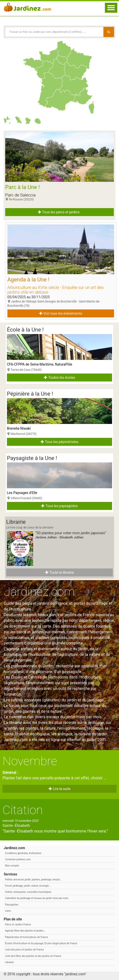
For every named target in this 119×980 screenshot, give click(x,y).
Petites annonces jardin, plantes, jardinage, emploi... (33, 880)
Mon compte (12, 866)
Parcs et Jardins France (18, 924)
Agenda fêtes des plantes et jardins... (25, 931)
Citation (23, 810)
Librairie (9, 962)
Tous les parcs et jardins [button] (59, 212)
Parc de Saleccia (20, 195)
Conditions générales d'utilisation (23, 853)
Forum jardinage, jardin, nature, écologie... (28, 886)
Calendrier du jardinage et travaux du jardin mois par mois (37, 898)
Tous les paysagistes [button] (59, 506)
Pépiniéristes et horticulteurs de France (26, 937)
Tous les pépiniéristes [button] (60, 442)
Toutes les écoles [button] (59, 377)
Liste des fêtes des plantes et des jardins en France (33, 956)
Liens (8, 911)
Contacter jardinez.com (18, 859)
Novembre (30, 761)
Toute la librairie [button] (59, 572)
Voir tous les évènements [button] (61, 313)
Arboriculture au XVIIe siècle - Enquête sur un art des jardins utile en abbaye (56, 290)
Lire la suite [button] (60, 789)
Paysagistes (12, 905)
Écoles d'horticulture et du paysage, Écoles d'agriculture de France (41, 943)
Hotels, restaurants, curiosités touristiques (28, 892)
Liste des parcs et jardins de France (24, 950)
